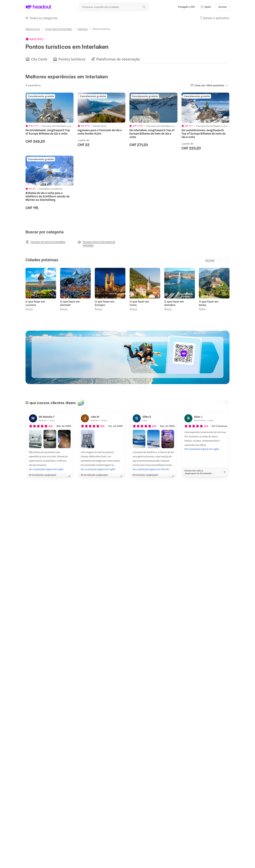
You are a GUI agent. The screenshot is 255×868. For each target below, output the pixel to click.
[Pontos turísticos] (72, 59)
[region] (127, 59)
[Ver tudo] (210, 260)
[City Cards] (39, 59)
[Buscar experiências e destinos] (114, 7)
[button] (206, 7)
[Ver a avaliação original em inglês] (46, 469)
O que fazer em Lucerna (35, 303)
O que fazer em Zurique (105, 303)
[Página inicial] (33, 29)
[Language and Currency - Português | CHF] (186, 7)
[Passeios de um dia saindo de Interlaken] (102, 243)
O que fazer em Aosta (209, 303)
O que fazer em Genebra (174, 303)
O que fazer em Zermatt (70, 303)
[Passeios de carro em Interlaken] (45, 242)
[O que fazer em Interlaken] (59, 29)
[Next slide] (227, 403)
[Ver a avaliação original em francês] (151, 469)
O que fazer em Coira (139, 303)
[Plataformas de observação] (118, 59)
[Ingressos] (83, 29)
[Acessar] (223, 7)
